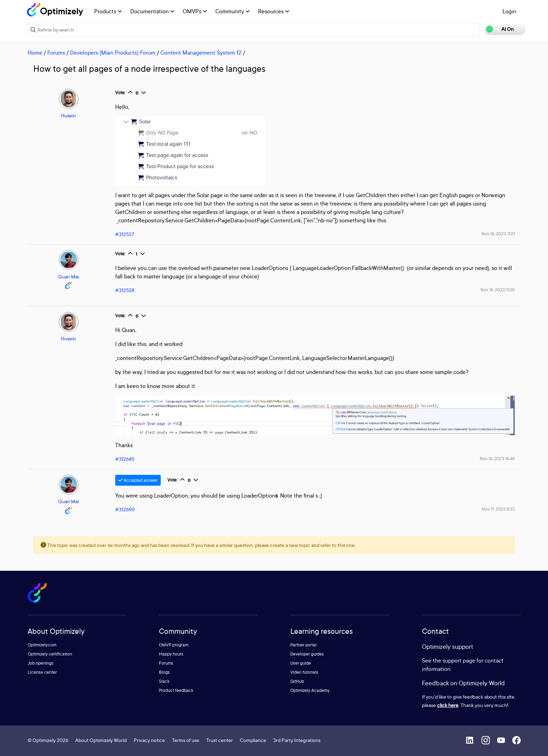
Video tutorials (304, 672)
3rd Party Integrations (297, 740)
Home (35, 53)
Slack (164, 681)
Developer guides (307, 654)
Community (233, 11)
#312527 (125, 234)
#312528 (125, 290)
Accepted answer (138, 480)
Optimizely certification (50, 654)
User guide (301, 663)
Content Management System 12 (201, 53)
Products (108, 11)
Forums (56, 53)
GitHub (297, 681)
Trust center (220, 740)
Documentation (152, 11)
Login (509, 11)
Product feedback (176, 690)
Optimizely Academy (310, 690)
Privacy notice (149, 740)
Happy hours (171, 654)
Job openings (41, 663)
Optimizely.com (42, 645)
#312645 (125, 459)
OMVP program (174, 645)
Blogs (164, 672)
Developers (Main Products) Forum (113, 53)
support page (459, 660)
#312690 (125, 509)
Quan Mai (68, 276)
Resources (274, 11)
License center (42, 672)
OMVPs (195, 11)
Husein (68, 115)
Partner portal (303, 645)
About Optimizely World (101, 740)
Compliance (253, 740)
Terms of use (186, 740)
